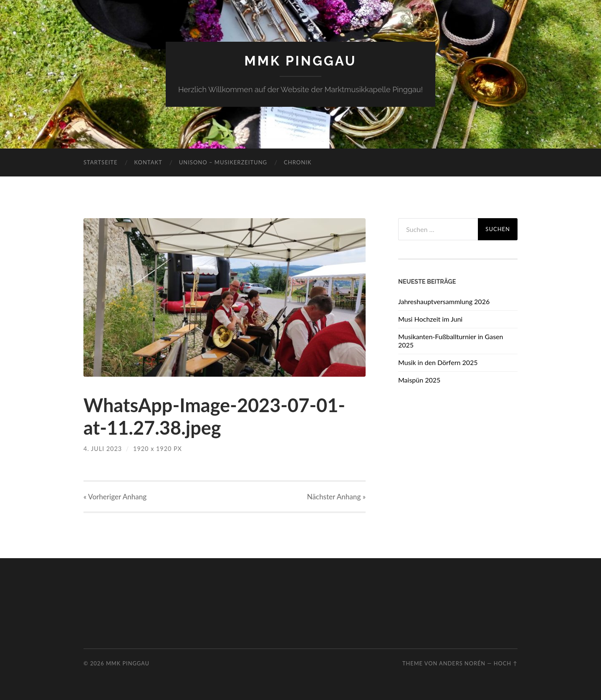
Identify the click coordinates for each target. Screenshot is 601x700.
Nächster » (336, 497)
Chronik (298, 162)
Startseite (100, 162)
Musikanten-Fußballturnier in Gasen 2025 (451, 341)
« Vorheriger (115, 497)
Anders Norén (462, 663)
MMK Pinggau (300, 61)
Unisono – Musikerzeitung (223, 162)
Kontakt (148, 162)
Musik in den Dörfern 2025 (438, 362)
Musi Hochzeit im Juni (430, 319)
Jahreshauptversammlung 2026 (444, 301)
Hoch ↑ (506, 663)
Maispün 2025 (419, 380)
